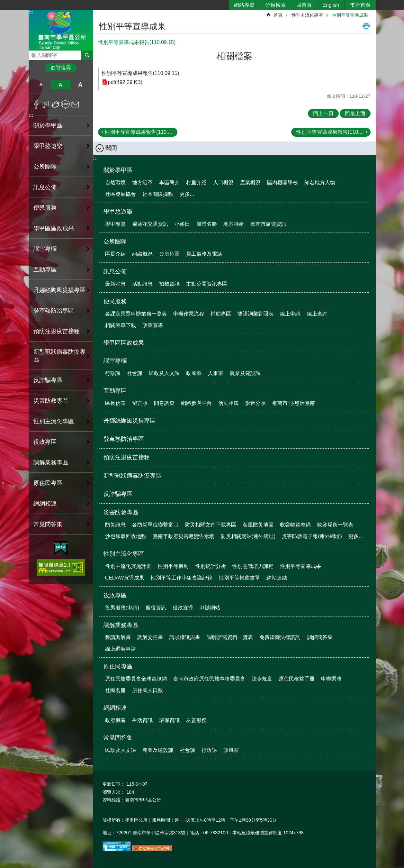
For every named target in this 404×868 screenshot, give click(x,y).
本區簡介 (169, 183)
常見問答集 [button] (48, 524)
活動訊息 (142, 284)
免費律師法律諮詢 (280, 637)
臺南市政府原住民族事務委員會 (209, 679)
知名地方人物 (320, 183)
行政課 (113, 373)
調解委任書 (150, 637)
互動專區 (115, 391)
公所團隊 (115, 242)
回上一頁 (323, 113)
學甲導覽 (115, 224)
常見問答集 (118, 738)
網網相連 (115, 708)
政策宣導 (153, 325)
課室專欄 (115, 361)
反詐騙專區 (48, 380)
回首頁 (304, 5)
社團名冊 (115, 690)
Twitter (56, 105)
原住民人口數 (148, 690)
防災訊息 (115, 525)
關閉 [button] (111, 148)
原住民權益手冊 (297, 679)
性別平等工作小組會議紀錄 (182, 578)
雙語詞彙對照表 (256, 314)
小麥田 (182, 224)
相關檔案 (234, 56)
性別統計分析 (211, 566)
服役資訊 (156, 608)
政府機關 (115, 720)
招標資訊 (169, 284)
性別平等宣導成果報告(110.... (139, 132)
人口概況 (223, 183)
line (65, 105)
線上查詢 (317, 314)
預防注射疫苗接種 (57, 331)
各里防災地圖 (258, 525)
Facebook (36, 105)
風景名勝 (207, 224)
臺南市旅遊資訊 (268, 224)
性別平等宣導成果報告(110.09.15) (140, 73)
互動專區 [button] (45, 270)
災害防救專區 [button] (51, 401)
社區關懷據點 (158, 194)
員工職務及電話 (204, 254)
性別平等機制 (173, 566)
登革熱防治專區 (54, 311)
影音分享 (256, 403)
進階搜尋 (61, 68)
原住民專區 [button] (48, 483)
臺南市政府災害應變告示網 (184, 536)
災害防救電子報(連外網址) (312, 536)
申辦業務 (331, 679)
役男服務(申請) (122, 608)
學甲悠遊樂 (118, 212)
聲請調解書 (118, 637)
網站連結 (277, 578)
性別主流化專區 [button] (54, 421)
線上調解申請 (121, 649)
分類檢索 (275, 5)
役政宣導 (183, 608)
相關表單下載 (121, 325)
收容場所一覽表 (335, 525)
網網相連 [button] (45, 504)
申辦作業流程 (189, 314)
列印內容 (366, 26)
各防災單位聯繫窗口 (155, 525)
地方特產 (234, 224)
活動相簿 (229, 403)
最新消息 (115, 284)
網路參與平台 (196, 403)
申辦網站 (210, 608)
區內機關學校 (283, 183)
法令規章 (262, 679)
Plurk (46, 105)
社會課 (135, 373)
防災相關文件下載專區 (211, 525)
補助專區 (221, 314)
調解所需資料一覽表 (230, 637)
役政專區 (115, 595)
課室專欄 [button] (45, 249)
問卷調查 (164, 403)
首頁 (278, 15)
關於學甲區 (118, 170)
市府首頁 (360, 5)
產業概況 (250, 183)
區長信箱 (115, 403)
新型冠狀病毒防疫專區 (59, 356)
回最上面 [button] (355, 113)
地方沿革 (142, 183)
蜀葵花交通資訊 (150, 224)
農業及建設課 (245, 373)
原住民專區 (118, 666)
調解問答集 (320, 637)
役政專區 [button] (45, 442)
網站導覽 (244, 5)
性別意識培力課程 (253, 566)
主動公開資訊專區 (207, 284)
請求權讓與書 (185, 637)
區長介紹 (115, 254)
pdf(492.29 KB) (125, 82)
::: (31, 12)
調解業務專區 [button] (51, 462)
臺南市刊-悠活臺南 (294, 403)
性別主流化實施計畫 (128, 566)
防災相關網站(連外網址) (248, 536)
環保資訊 (169, 720)
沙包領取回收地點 (126, 536)
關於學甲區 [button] (48, 125)
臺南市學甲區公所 (61, 30)
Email (75, 105)
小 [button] (41, 85)
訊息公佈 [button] (45, 187)
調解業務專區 (121, 625)
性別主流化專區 (307, 15)
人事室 (216, 373)
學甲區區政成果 (54, 228)
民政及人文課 (164, 373)
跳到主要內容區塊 (3, 3)
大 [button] (80, 85)
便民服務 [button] (45, 208)
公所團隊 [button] (45, 167)
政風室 (194, 373)
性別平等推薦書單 (239, 578)
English (331, 5)
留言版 (140, 403)
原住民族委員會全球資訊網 (136, 679)
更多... (187, 194)
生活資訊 (142, 720)
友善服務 (196, 720)
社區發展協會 (121, 194)
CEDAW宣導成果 (125, 578)
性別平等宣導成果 (350, 15)
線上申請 (290, 314)
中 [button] (61, 85)
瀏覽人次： (114, 792)
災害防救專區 (121, 512)
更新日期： (114, 784)
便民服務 (115, 301)
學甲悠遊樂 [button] (48, 146)
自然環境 (115, 183)
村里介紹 (196, 183)
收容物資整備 (295, 525)
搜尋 (34, 54)
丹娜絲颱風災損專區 (59, 290)
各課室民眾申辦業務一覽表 (136, 314)
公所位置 (169, 254)
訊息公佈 (115, 271)
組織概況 (142, 254)
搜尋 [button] (87, 55)
